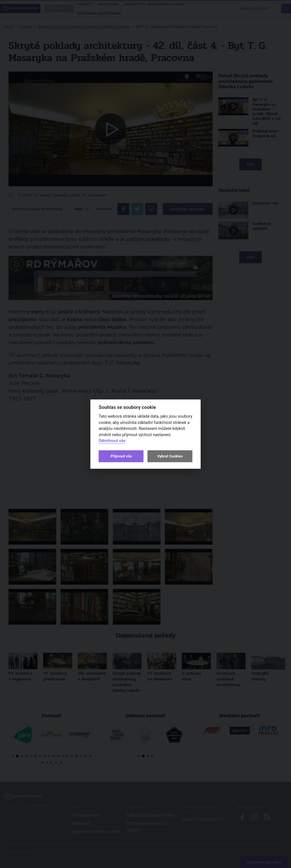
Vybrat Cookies (170, 456)
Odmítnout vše (112, 441)
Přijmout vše (121, 456)
